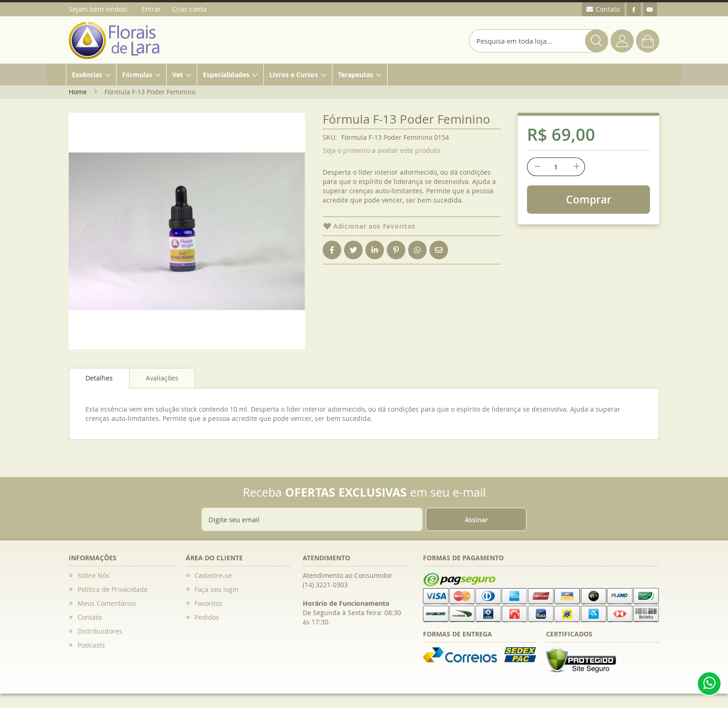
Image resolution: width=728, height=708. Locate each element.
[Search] (597, 41)
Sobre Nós (94, 575)
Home (78, 92)
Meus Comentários (107, 603)
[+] (576, 167)
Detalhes (99, 378)
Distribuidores (100, 631)
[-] (536, 167)
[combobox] (539, 41)
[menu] (364, 75)
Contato (90, 617)
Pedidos (207, 617)
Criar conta (189, 9)
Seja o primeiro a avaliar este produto (381, 150)
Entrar (151, 9)
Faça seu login (217, 589)
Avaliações (162, 378)
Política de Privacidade (113, 589)
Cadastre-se (213, 575)
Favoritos (208, 603)
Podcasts (91, 645)
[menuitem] (91, 75)
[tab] (99, 378)
